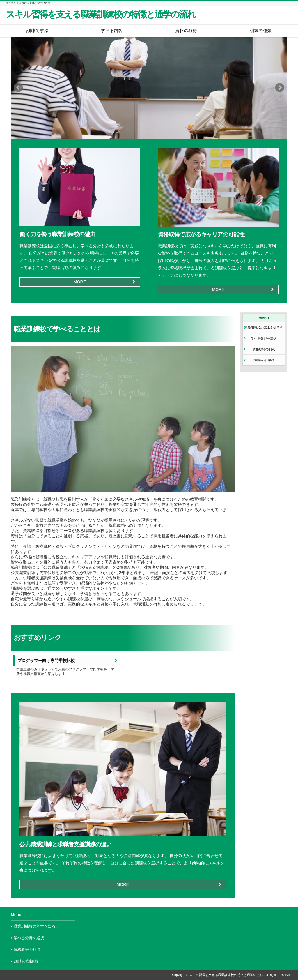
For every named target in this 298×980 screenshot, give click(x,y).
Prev (18, 88)
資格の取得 (186, 30)
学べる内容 (112, 30)
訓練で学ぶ (37, 30)
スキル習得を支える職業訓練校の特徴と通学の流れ (101, 15)
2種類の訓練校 (264, 360)
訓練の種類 (261, 30)
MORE (80, 282)
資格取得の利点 (264, 349)
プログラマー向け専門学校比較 (46, 661)
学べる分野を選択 (264, 338)
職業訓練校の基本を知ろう (264, 328)
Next (280, 88)
